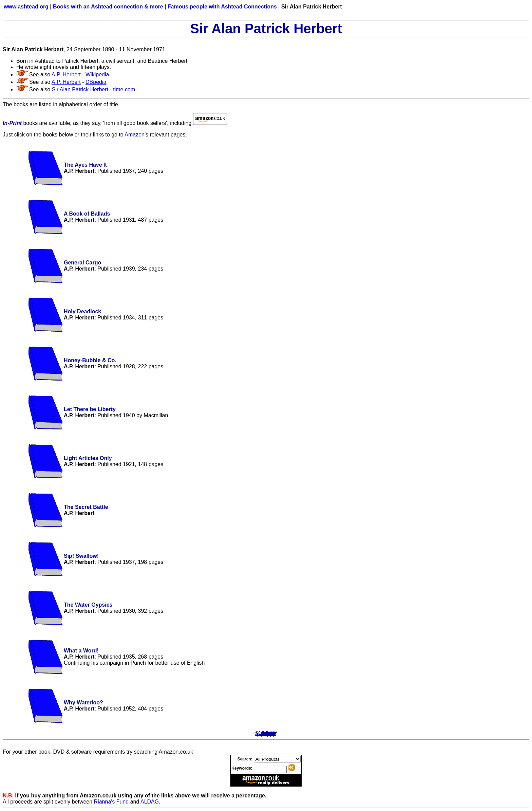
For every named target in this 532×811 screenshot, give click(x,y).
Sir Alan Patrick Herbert (80, 89)
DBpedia (96, 82)
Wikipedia (97, 75)
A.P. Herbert (66, 75)
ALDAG (150, 802)
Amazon (135, 135)
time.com (124, 89)
